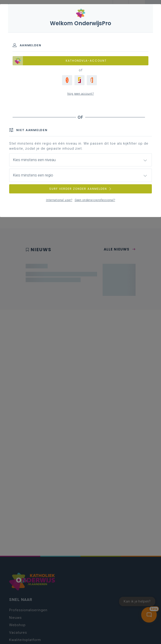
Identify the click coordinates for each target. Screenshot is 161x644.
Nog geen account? (81, 94)
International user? (59, 200)
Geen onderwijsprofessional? (95, 200)
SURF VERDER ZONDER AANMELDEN (81, 189)
